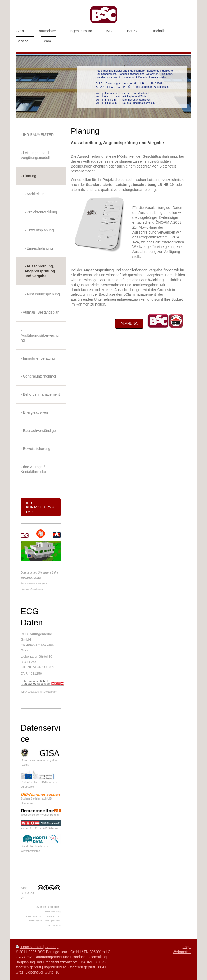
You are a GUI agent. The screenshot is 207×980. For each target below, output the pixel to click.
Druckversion (29, 947)
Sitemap (52, 947)
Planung (129, 324)
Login (187, 947)
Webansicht (182, 952)
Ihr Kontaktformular (40, 507)
